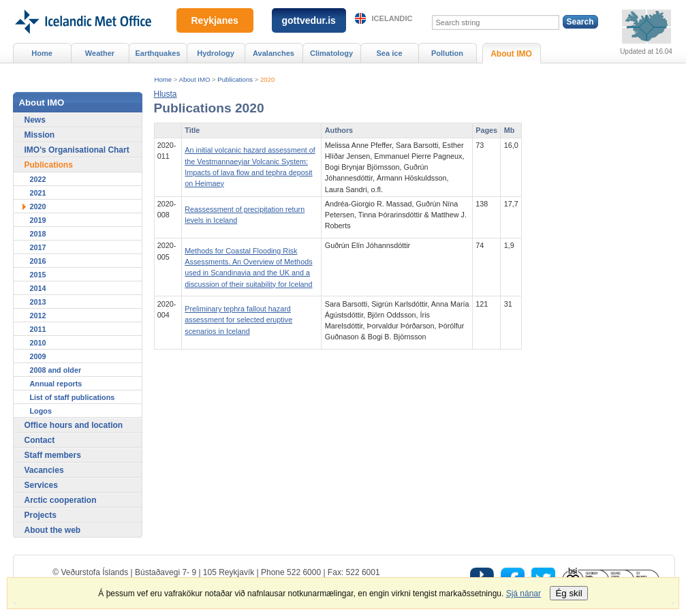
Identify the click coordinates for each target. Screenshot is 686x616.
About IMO (195, 79)
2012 (38, 315)
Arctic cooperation (61, 500)
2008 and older (56, 370)
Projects (41, 515)
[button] (166, 94)
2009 (38, 356)
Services (41, 485)
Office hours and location (74, 425)
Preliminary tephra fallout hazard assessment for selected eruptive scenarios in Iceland (238, 320)
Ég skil (568, 593)
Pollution (447, 53)
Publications (235, 79)
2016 (38, 261)
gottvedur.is (309, 20)
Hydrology (216, 53)
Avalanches (274, 53)
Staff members (53, 455)
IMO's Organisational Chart (77, 150)
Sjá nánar (524, 594)
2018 (38, 234)
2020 (267, 79)
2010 (38, 343)
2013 (38, 302)
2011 (38, 329)
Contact (40, 440)
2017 (38, 247)
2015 (38, 275)
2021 (38, 193)
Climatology (331, 53)
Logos (41, 411)
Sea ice (389, 53)
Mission (40, 135)
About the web (53, 530)
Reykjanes (215, 20)
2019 (38, 220)
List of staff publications (73, 397)
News (35, 120)
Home (163, 79)
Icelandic (392, 18)
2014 (38, 288)
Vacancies (44, 470)
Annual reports (56, 384)
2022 (38, 179)
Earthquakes (157, 53)
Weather (100, 53)
